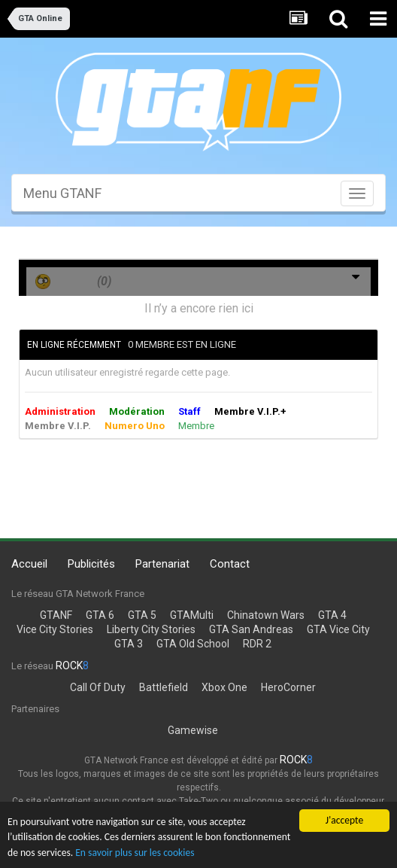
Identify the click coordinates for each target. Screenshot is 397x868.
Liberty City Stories (151, 629)
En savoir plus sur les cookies (135, 853)
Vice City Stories (55, 629)
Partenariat (162, 564)
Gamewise (193, 730)
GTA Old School (193, 644)
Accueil (29, 564)
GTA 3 (129, 644)
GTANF (56, 615)
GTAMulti (192, 615)
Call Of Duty (98, 687)
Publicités (91, 564)
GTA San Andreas (251, 629)
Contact (230, 564)
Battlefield (164, 687)
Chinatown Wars (266, 615)
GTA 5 (142, 615)
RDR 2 (257, 644)
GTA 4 (332, 615)
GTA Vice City (338, 629)
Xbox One (224, 687)
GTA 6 (100, 615)
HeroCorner (288, 687)
